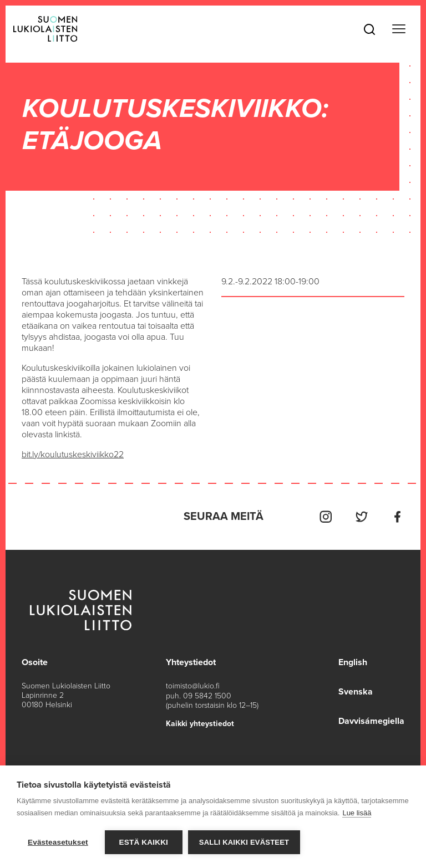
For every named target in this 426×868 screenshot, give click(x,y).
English (353, 662)
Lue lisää (357, 813)
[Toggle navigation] (399, 29)
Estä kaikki (144, 842)
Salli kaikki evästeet (244, 842)
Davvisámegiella (371, 719)
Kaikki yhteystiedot (200, 723)
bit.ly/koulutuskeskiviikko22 (73, 454)
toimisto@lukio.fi (193, 685)
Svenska (356, 691)
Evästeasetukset (58, 842)
